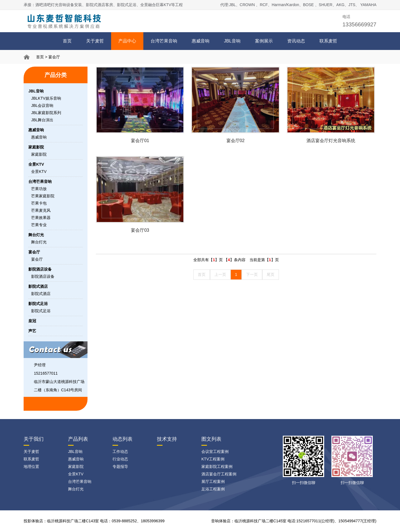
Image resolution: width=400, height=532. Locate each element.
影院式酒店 (41, 294)
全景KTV (39, 172)
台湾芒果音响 (164, 41)
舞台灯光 (39, 242)
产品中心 (127, 41)
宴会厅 (54, 57)
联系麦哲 (328, 41)
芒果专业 (39, 225)
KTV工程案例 (213, 459)
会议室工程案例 (215, 452)
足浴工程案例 (213, 489)
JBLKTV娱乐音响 (46, 98)
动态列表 (122, 439)
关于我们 (34, 439)
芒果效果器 (41, 218)
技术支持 (167, 439)
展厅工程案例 (213, 481)
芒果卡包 (39, 203)
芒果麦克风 (41, 210)
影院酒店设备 (43, 276)
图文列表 (211, 439)
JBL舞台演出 (42, 120)
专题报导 (120, 467)
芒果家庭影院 (43, 196)
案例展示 (264, 41)
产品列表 (78, 439)
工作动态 (120, 452)
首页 (67, 41)
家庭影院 (39, 154)
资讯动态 (296, 41)
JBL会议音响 (42, 105)
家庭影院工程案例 (217, 467)
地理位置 (31, 467)
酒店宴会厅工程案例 (219, 474)
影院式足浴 (41, 311)
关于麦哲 (95, 41)
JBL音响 (232, 41)
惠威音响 (201, 41)
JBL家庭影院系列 (46, 113)
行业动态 (120, 459)
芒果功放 (39, 189)
